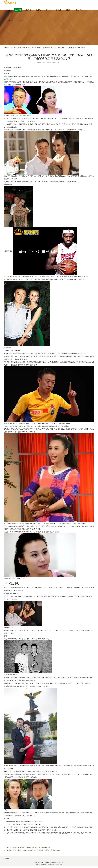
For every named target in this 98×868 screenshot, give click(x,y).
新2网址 (60, 864)
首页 (9, 10)
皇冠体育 (48, 10)
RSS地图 (55, 862)
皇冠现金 (59, 10)
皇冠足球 (11, 20)
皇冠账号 (28, 10)
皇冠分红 (21, 20)
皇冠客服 (56, 864)
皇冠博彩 (38, 10)
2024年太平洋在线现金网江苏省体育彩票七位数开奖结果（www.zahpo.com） (30, 847)
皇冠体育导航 (40, 864)
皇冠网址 (79, 10)
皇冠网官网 (7, 348)
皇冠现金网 (50, 864)
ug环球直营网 (8, 79)
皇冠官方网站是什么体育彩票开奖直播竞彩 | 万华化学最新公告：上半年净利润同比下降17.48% (35, 850)
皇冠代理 (18, 10)
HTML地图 (60, 862)
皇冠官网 (69, 10)
